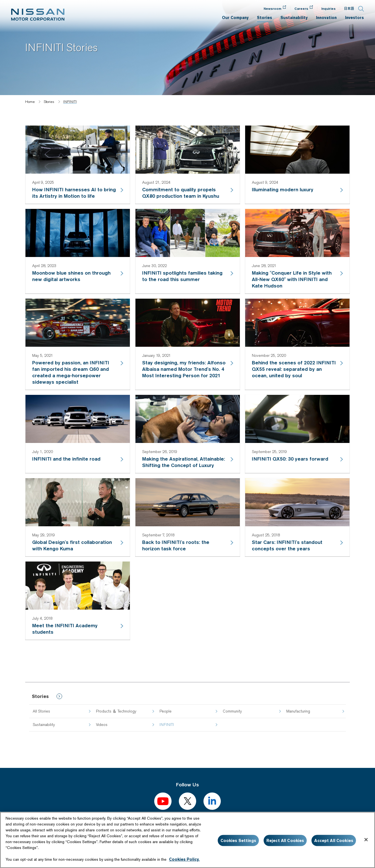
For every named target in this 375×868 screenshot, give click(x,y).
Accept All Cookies (334, 840)
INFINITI (167, 725)
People (166, 711)
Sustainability (44, 725)
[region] (187, 840)
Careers (301, 9)
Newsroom (272, 9)
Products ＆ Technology (116, 711)
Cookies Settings (238, 840)
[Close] (366, 839)
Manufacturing (298, 711)
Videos (102, 725)
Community (232, 711)
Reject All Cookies (285, 840)
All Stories (41, 711)
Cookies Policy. (184, 859)
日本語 (349, 9)
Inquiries (328, 9)
